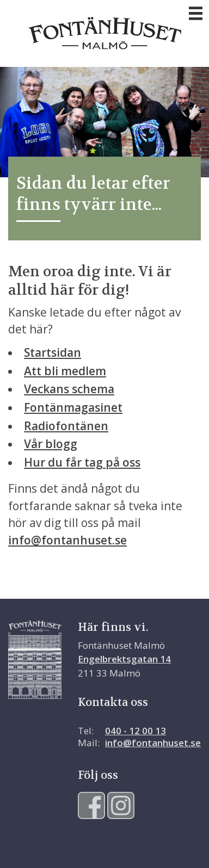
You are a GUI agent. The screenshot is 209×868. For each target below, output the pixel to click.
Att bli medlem (65, 371)
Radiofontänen (66, 426)
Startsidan (53, 352)
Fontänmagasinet (73, 407)
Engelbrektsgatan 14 (124, 659)
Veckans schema (69, 389)
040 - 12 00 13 (136, 731)
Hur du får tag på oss (82, 462)
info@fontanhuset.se (67, 540)
